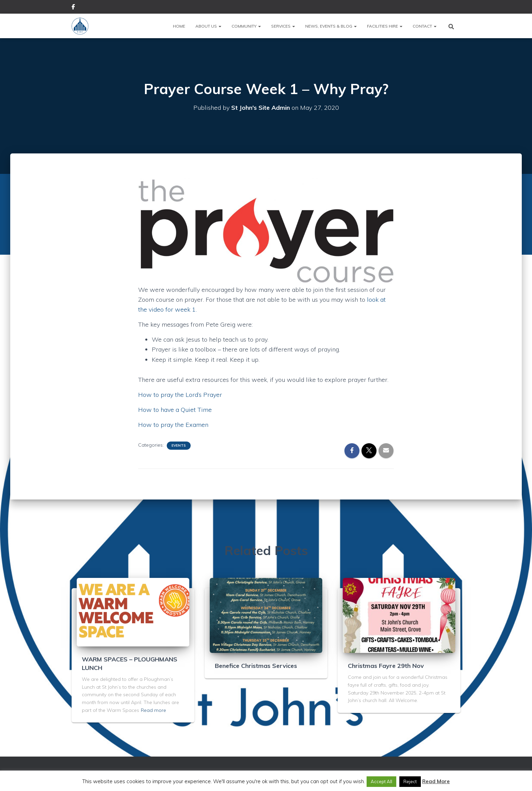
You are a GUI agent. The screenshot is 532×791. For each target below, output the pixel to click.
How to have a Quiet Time (175, 410)
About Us (208, 26)
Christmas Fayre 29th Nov (386, 666)
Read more (153, 710)
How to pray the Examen (173, 425)
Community (246, 26)
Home (179, 26)
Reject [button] (410, 781)
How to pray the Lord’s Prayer (180, 395)
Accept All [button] (381, 781)
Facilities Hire (385, 26)
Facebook (73, 8)
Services (283, 26)
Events (179, 445)
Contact (425, 26)
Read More (436, 781)
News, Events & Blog (331, 26)
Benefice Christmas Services (256, 666)
